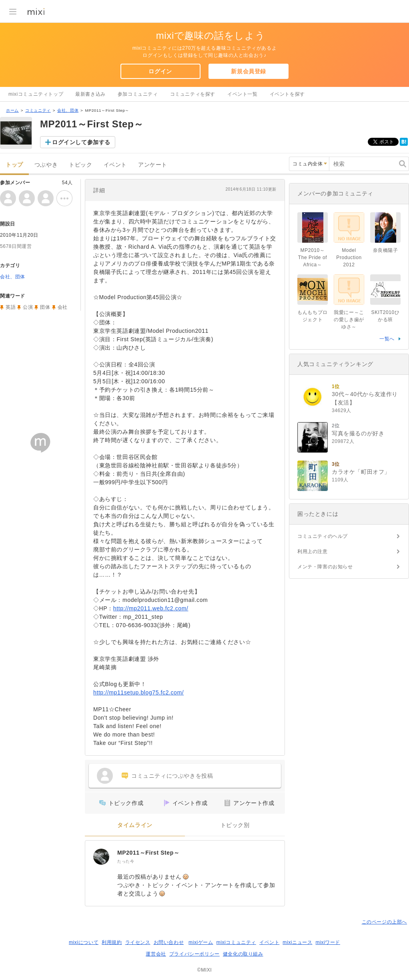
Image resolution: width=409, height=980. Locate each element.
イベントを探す (287, 94)
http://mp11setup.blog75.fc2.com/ (138, 692)
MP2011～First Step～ (148, 853)
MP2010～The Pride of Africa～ (313, 258)
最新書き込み (90, 94)
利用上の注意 (313, 551)
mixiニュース (297, 942)
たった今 (126, 861)
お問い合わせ (169, 942)
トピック (80, 165)
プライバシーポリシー (194, 954)
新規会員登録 (249, 71)
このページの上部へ (384, 922)
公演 (28, 307)
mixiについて (84, 942)
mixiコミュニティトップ (36, 94)
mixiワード (328, 942)
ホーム (12, 110)
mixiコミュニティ (236, 942)
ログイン (160, 71)
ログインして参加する (81, 142)
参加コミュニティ (138, 94)
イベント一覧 (243, 94)
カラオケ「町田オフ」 (361, 472)
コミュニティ (38, 110)
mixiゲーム (201, 942)
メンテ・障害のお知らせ (325, 567)
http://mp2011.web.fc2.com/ (151, 608)
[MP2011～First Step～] (101, 857)
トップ (14, 165)
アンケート (153, 165)
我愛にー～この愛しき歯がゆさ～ (349, 320)
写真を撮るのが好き (358, 433)
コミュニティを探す (193, 94)
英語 (11, 307)
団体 (45, 307)
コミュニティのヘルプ (323, 536)
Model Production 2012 (349, 258)
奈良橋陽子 (386, 250)
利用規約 (112, 942)
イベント (115, 165)
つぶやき (46, 165)
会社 (63, 307)
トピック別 (235, 825)
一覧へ (387, 339)
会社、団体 (68, 110)
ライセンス (138, 942)
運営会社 (156, 954)
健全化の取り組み (243, 954)
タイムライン (135, 825)
